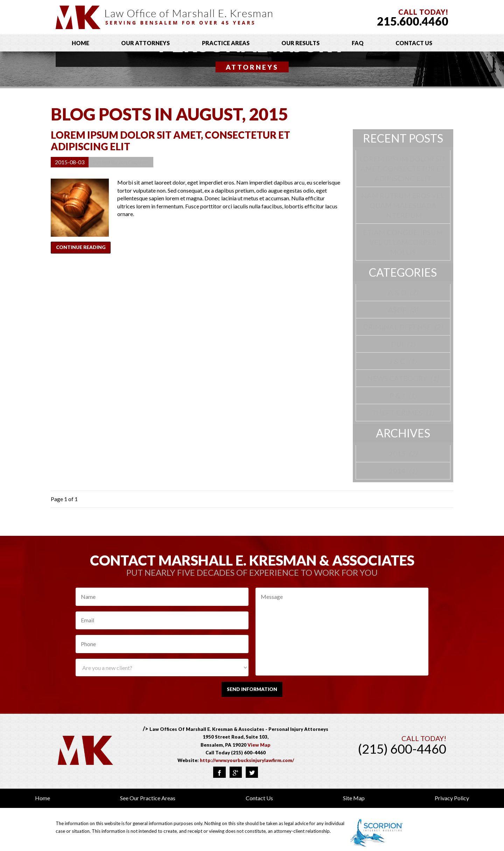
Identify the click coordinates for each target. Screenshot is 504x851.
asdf (403, 310)
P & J (403, 395)
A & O (403, 292)
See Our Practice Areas (148, 801)
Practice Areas (226, 43)
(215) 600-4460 (248, 755)
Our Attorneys (145, 43)
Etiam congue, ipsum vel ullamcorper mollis (403, 242)
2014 (403, 471)
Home (80, 43)
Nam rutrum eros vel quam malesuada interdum (403, 205)
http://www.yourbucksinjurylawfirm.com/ (247, 763)
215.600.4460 (413, 21)
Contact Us (414, 43)
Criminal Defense (403, 327)
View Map (259, 747)
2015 (403, 454)
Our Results (300, 43)
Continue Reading (85, 249)
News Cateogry (403, 378)
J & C (403, 361)
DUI (403, 344)
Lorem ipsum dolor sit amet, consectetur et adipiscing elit (170, 141)
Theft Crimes (403, 413)
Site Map (354, 801)
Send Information (252, 690)
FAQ (358, 43)
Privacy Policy (452, 801)
